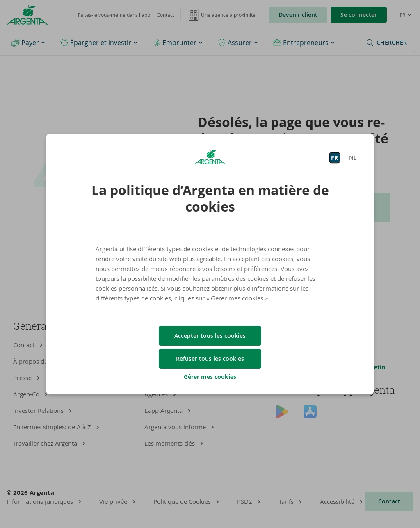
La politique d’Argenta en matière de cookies (210, 198)
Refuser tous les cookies (210, 358)
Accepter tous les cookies (210, 336)
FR (334, 158)
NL (353, 158)
